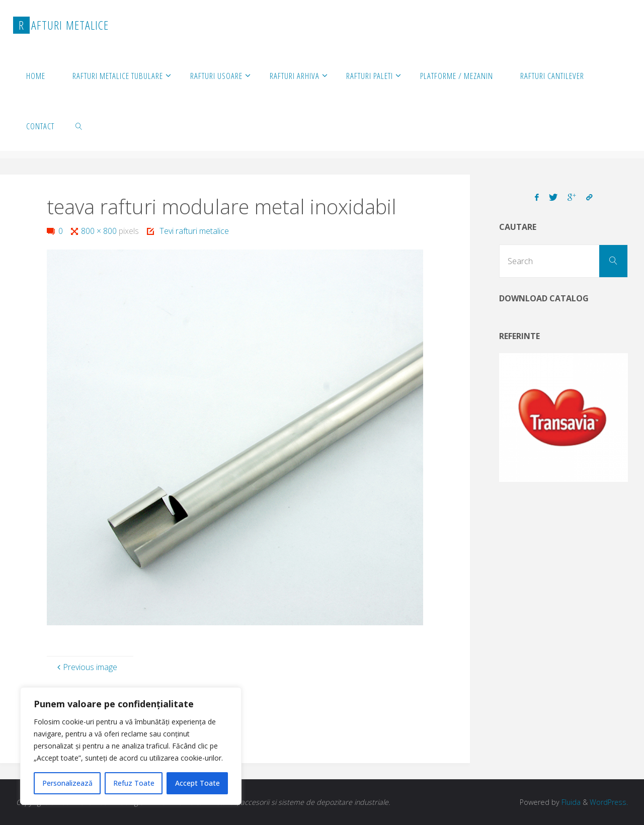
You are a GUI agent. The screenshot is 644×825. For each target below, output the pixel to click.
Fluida (570, 802)
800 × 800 (100, 231)
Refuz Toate (134, 783)
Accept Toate (197, 783)
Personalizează (67, 783)
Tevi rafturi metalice (194, 231)
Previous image (86, 667)
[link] (79, 126)
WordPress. (609, 802)
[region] (131, 746)
